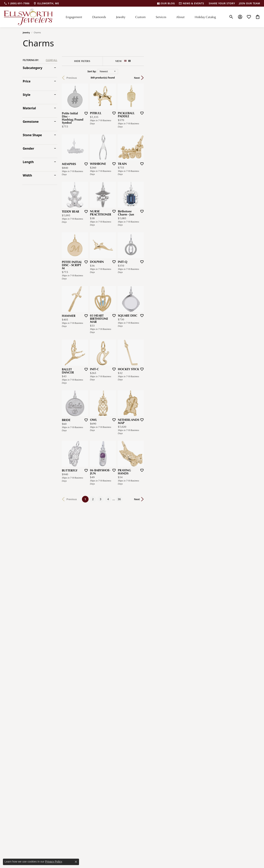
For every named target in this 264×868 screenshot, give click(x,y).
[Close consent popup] (76, 862)
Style (27, 95)
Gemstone (31, 122)
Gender (28, 148)
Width (28, 175)
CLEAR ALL (51, 60)
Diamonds (99, 17)
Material (29, 108)
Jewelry (121, 17)
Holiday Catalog (205, 17)
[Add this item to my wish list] (118, 146)
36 (168, 706)
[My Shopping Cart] (258, 17)
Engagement (74, 17)
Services (161, 17)
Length (28, 162)
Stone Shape (32, 135)
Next (235, 78)
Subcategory (33, 68)
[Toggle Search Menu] (231, 17)
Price (27, 81)
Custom (140, 17)
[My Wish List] (249, 17)
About (180, 17)
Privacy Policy (53, 862)
